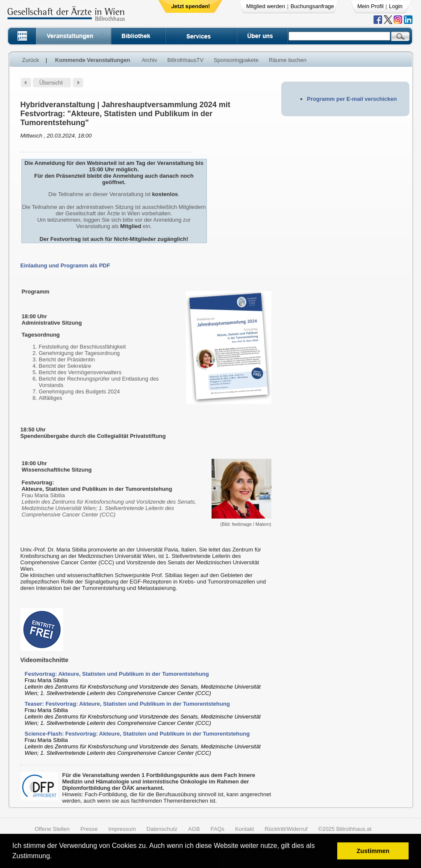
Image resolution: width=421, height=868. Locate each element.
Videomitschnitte (45, 660)
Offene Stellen (52, 829)
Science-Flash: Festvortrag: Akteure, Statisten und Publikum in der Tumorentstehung (137, 734)
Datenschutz (162, 829)
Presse (89, 829)
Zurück (31, 60)
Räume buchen (288, 60)
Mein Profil (370, 6)
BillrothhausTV (186, 60)
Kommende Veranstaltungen (93, 60)
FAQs (218, 829)
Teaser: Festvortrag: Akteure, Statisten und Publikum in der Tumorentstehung (127, 704)
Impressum (122, 829)
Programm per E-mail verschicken (352, 99)
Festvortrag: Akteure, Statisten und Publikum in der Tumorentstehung (117, 674)
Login (396, 6)
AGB (194, 829)
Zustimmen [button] (373, 851)
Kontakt (244, 829)
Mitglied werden (266, 6)
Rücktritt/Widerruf (286, 829)
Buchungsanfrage (312, 6)
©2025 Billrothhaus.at (345, 829)
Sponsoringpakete (236, 60)
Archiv (149, 60)
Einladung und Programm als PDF (65, 265)
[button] (55, 857)
